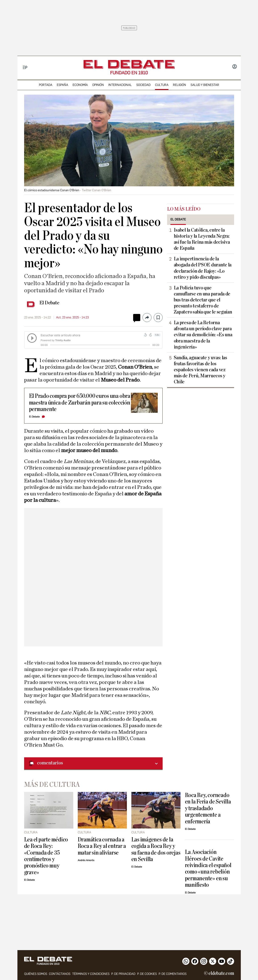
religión (179, 85)
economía (80, 85)
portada (46, 85)
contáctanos (60, 974)
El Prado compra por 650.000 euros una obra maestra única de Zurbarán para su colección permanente (80, 403)
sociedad (143, 85)
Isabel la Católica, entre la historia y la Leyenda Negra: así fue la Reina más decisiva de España (202, 239)
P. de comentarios (173, 974)
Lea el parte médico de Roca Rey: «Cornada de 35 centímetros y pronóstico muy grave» (46, 856)
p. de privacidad (123, 974)
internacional (120, 85)
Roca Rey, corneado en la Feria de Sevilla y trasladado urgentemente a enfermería (208, 808)
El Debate (49, 303)
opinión (98, 85)
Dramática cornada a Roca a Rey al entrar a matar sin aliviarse (102, 846)
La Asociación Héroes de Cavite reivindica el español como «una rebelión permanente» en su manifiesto (208, 868)
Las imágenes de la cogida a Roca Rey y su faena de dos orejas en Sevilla (156, 849)
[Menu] (25, 67)
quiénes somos (36, 974)
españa (62, 85)
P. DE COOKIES (147, 974)
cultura (162, 85)
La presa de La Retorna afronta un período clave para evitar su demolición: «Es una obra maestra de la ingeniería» (203, 335)
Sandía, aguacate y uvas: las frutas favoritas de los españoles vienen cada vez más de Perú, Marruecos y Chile (200, 370)
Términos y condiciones (91, 974)
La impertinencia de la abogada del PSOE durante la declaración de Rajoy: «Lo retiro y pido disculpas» (203, 268)
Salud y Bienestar (205, 85)
